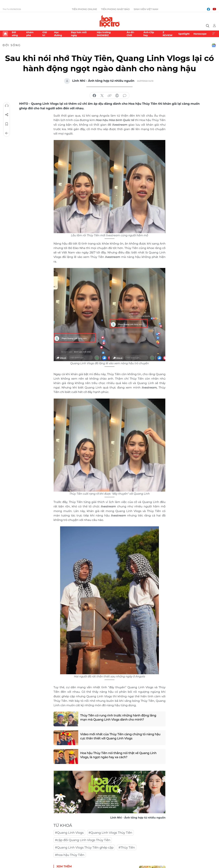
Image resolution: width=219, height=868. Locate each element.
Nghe (7, 106)
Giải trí (45, 34)
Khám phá (30, 34)
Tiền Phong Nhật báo (115, 9)
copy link (109, 96)
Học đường (58, 34)
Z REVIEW (168, 34)
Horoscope (200, 34)
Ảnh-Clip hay (149, 34)
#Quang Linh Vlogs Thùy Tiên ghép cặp (84, 848)
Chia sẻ (7, 115)
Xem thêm (214, 34)
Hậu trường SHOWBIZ (104, 34)
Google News (214, 45)
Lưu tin (7, 124)
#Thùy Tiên (127, 848)
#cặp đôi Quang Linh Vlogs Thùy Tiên (83, 840)
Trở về (7, 133)
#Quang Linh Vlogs (69, 833)
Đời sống (15, 34)
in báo (117, 96)
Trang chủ (5, 34)
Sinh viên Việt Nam (146, 9)
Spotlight (184, 34)
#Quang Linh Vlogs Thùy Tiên (110, 833)
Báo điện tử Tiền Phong (110, 21)
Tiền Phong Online (84, 9)
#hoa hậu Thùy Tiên (70, 855)
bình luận (125, 96)
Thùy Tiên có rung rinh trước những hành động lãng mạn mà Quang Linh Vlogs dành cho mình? (118, 718)
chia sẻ (94, 96)
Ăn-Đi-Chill (130, 34)
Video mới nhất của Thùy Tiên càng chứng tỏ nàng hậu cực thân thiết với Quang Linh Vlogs (120, 736)
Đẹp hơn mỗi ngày (79, 34)
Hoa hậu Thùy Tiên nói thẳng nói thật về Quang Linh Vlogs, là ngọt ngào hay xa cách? (118, 755)
